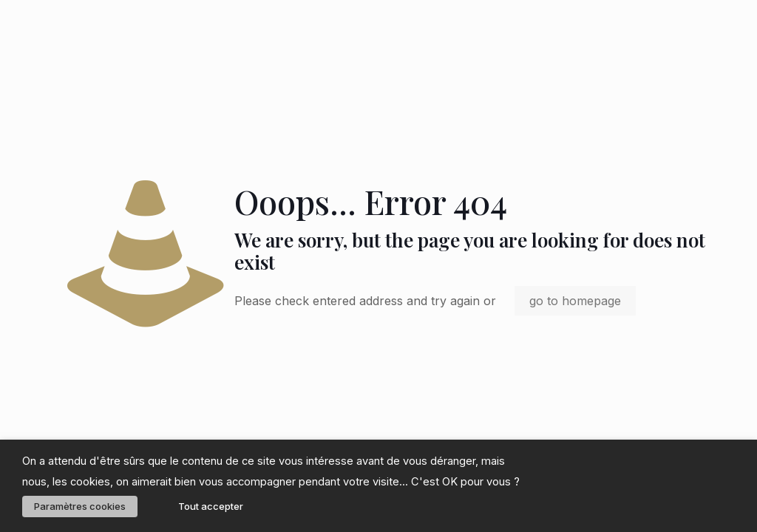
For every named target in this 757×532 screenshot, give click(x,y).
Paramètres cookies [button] (80, 506)
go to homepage (575, 301)
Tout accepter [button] (211, 506)
